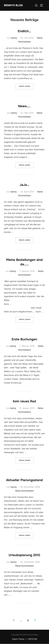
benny (14, 38)
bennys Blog (13, 5)
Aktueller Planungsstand (24, 480)
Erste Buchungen (24, 339)
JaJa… (24, 185)
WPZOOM (33, 639)
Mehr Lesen (26, 86)
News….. (24, 106)
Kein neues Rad (24, 401)
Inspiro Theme (18, 639)
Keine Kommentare (24, 491)
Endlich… (24, 31)
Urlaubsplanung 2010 (24, 555)
